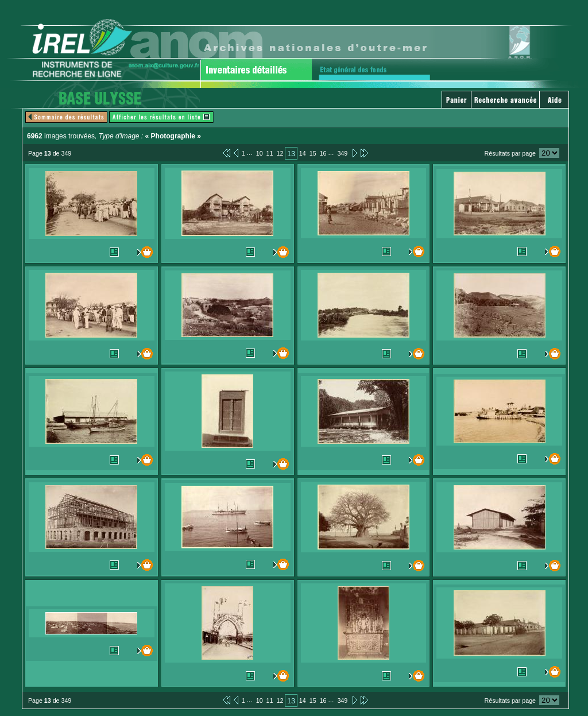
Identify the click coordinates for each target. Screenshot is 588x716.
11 (270, 153)
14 (303, 153)
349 (342, 153)
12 (280, 153)
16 (323, 153)
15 (313, 153)
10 (260, 153)
